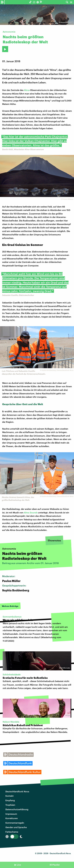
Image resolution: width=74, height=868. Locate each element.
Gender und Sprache (16, 827)
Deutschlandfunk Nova (17, 791)
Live (19, 865)
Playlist (56, 865)
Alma (27, 90)
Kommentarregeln (15, 823)
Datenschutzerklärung (17, 809)
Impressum (11, 814)
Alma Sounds (31, 512)
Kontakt (9, 796)
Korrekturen (12, 818)
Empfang (10, 800)
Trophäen (10, 805)
